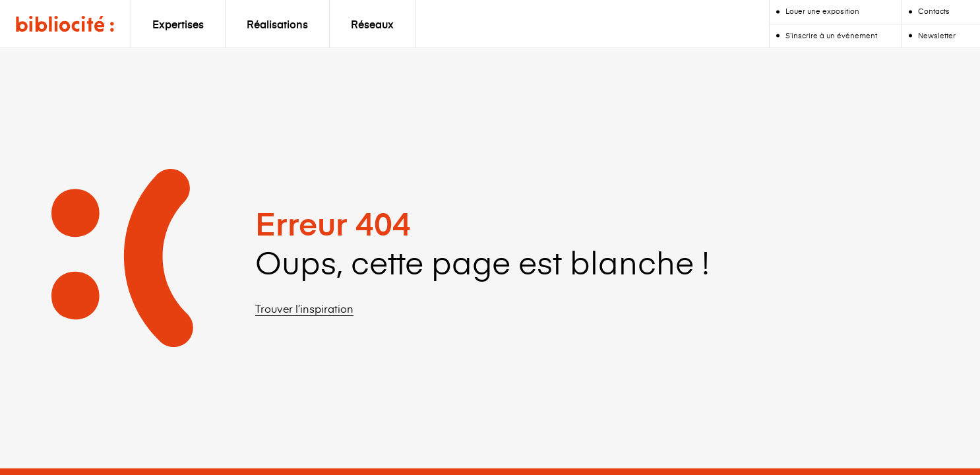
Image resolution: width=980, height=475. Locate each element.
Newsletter (937, 35)
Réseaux (372, 24)
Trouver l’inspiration (304, 308)
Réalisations (277, 24)
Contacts (934, 11)
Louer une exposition (822, 11)
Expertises (178, 24)
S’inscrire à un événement (831, 35)
